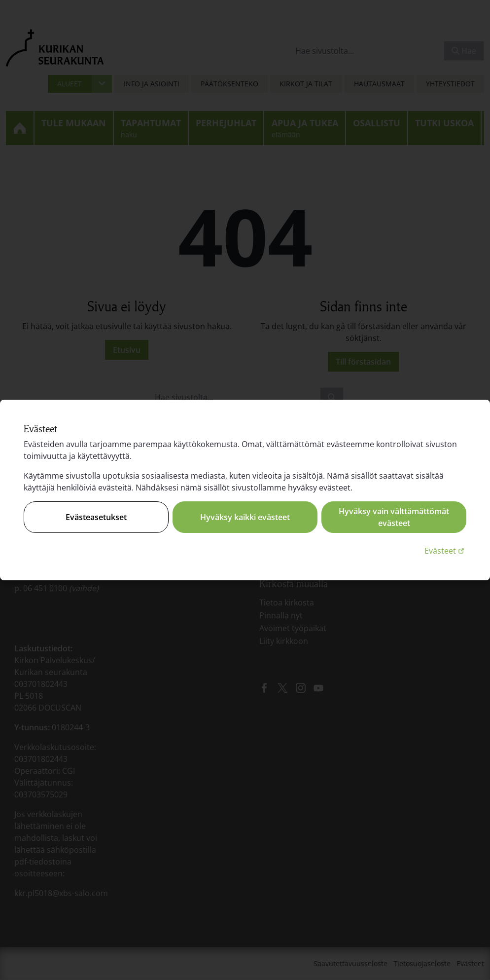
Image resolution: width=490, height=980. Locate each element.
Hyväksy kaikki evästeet (245, 517)
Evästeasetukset (96, 517)
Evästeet (445, 550)
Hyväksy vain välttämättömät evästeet (394, 517)
